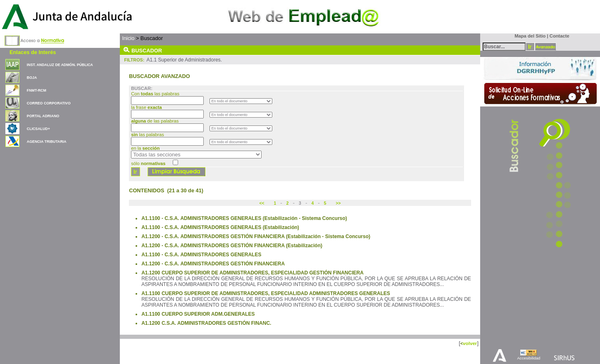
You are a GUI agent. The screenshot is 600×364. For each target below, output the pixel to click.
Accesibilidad (529, 358)
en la (145, 148)
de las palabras (155, 121)
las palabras (148, 135)
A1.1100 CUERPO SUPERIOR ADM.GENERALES (198, 314)
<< (262, 203)
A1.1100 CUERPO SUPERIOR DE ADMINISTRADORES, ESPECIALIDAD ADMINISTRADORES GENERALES (266, 293)
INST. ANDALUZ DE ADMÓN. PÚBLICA (60, 65)
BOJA (32, 78)
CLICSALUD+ (38, 129)
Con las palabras (156, 94)
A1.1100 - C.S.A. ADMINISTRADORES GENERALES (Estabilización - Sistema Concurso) (244, 218)
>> (338, 203)
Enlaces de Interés (33, 52)
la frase (147, 107)
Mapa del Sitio (528, 36)
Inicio (128, 38)
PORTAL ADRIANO (43, 116)
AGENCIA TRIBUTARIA (47, 142)
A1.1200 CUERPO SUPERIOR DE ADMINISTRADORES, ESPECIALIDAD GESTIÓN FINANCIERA (252, 273)
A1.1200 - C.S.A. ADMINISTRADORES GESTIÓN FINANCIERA (213, 264)
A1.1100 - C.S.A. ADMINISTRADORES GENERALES (201, 255)
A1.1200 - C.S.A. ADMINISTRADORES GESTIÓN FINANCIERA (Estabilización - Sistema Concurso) (256, 236)
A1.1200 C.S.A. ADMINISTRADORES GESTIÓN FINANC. (206, 323)
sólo (148, 163)
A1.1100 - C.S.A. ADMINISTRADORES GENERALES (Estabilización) (220, 227)
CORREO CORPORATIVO (49, 103)
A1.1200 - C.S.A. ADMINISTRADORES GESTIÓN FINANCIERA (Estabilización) (232, 246)
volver (470, 343)
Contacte (560, 36)
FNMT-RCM (37, 90)
